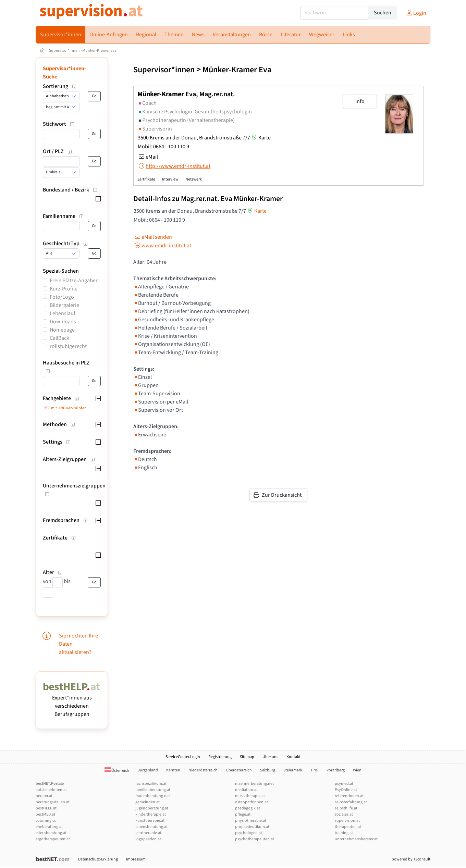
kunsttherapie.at (150, 821)
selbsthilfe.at (346, 808)
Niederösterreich (203, 770)
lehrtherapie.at (148, 833)
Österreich (117, 771)
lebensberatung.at (151, 827)
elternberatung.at (51, 833)
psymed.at (344, 784)
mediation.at (246, 790)
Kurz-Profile (64, 289)
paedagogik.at (248, 808)
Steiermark (293, 770)
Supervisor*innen (64, 51)
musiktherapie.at (250, 796)
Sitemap (247, 757)
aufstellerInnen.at (51, 790)
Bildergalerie (64, 305)
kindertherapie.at (151, 814)
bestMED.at (45, 814)
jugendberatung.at (152, 808)
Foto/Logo (62, 297)
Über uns (270, 757)
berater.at (44, 796)
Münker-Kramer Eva (99, 51)
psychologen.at (249, 833)
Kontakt (293, 757)
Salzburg (268, 770)
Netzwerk (194, 179)
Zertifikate (146, 179)
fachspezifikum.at (151, 784)
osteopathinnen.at (252, 802)
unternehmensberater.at (356, 839)
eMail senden (153, 237)
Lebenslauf (63, 313)
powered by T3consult (411, 859)
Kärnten (173, 770)
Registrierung (220, 757)
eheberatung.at (49, 827)
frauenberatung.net (153, 796)
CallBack (59, 338)
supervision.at (347, 821)
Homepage (62, 330)
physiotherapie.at (251, 821)
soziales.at (344, 814)
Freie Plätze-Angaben (74, 281)
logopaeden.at (148, 839)
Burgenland (148, 770)
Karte (260, 138)
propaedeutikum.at (252, 827)
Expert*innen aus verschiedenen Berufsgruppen (72, 702)
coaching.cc (46, 821)
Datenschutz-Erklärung (98, 859)
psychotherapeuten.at (255, 839)
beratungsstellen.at (53, 802)
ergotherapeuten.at (53, 839)
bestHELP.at (46, 808)
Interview (170, 179)
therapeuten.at (348, 827)
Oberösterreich (239, 770)
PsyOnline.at (346, 790)
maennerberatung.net (254, 784)
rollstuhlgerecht (68, 346)
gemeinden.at (148, 802)
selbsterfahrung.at (351, 802)
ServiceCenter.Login (183, 757)
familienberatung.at (153, 790)
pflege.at (243, 814)
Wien (357, 770)
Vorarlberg (336, 770)
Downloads (63, 322)
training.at (344, 833)
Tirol (314, 770)
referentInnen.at (349, 796)
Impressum (136, 859)
